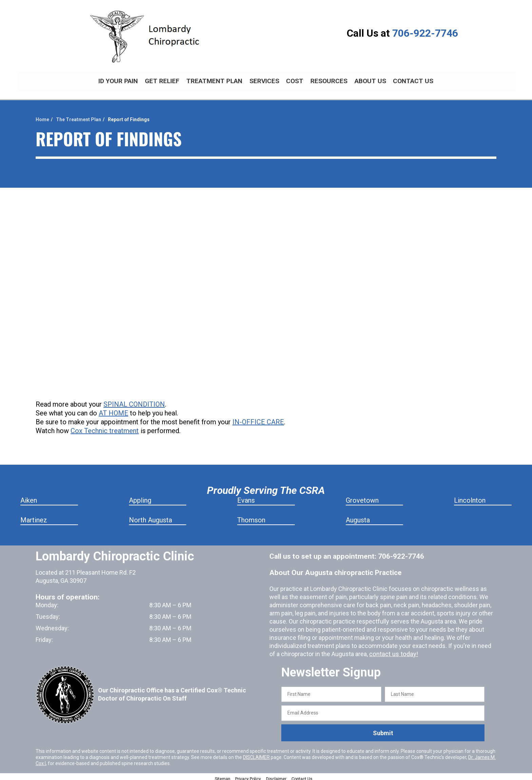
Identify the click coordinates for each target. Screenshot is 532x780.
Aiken (29, 497)
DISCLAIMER (256, 754)
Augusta (358, 516)
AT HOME (113, 409)
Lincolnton (470, 497)
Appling (140, 497)
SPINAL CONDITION (134, 401)
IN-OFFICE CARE (258, 418)
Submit (383, 729)
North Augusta (150, 516)
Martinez (34, 516)
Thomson (251, 516)
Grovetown (362, 497)
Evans (246, 497)
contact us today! (393, 650)
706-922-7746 (425, 33)
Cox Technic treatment (105, 427)
